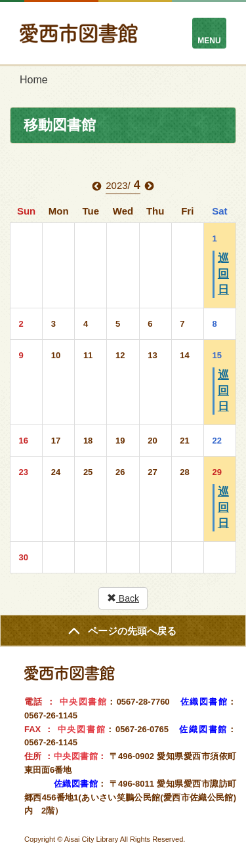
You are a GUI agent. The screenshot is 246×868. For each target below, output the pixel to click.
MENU (209, 41)
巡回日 (223, 274)
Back (123, 598)
